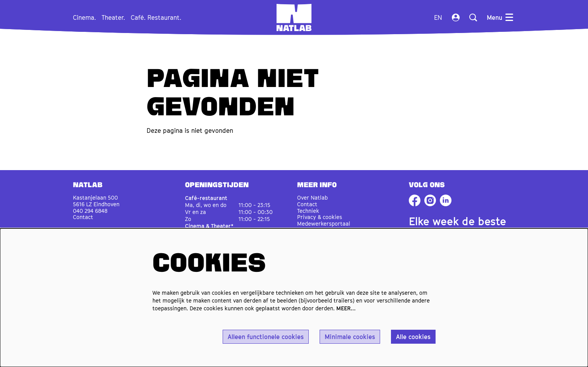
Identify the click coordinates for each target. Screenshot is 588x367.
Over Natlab (312, 197)
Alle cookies (413, 337)
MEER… (346, 308)
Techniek (308, 211)
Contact (83, 217)
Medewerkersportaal (324, 224)
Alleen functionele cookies (266, 337)
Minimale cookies (350, 337)
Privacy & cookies (320, 217)
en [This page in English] (438, 17)
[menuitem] (84, 17)
